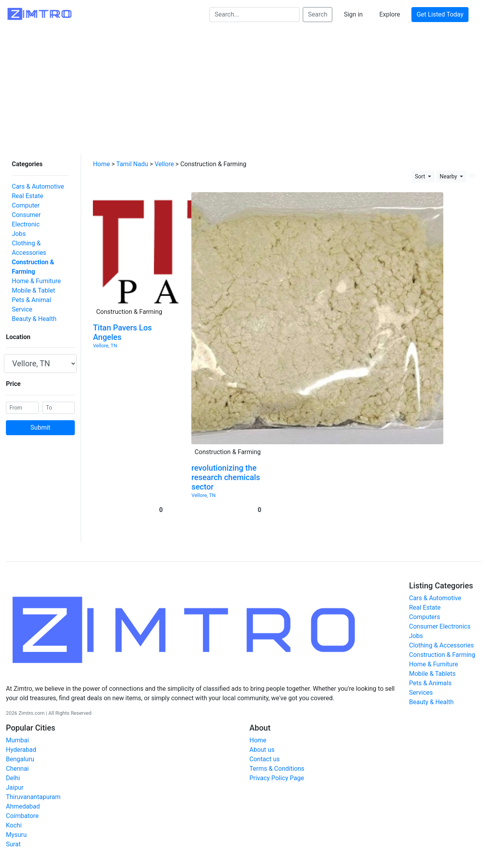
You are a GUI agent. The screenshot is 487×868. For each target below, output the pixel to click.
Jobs (13, 218)
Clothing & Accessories (38, 227)
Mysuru (16, 828)
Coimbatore (22, 810)
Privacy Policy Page (277, 772)
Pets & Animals (430, 677)
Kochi (14, 819)
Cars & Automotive (32, 180)
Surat (13, 838)
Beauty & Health (28, 284)
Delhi (13, 772)
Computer (20, 199)
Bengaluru (20, 753)
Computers (425, 611)
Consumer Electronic (35, 209)
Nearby (449, 170)
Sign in (353, 14)
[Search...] (255, 15)
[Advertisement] (244, 88)
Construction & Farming (40, 237)
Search (318, 14)
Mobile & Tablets (432, 667)
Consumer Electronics (440, 620)
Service (16, 275)
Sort (421, 170)
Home (101, 158)
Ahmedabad (23, 800)
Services (421, 686)
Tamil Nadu (132, 158)
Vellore (164, 158)
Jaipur (15, 781)
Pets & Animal (26, 265)
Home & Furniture (30, 246)
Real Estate (22, 190)
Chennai (17, 762)
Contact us (265, 753)
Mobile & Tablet (28, 256)
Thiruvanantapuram (33, 791)
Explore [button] (390, 14)
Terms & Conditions (277, 762)
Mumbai (17, 734)
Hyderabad (21, 743)
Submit (40, 393)
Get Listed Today (440, 14)
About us (262, 743)
